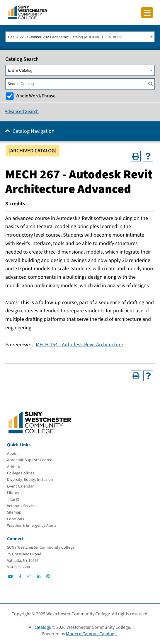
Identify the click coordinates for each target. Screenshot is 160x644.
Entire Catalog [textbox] (20, 70)
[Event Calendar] (20, 486)
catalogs (43, 627)
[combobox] (80, 37)
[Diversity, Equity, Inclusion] (30, 480)
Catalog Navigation (34, 131)
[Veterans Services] (22, 506)
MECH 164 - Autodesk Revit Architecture (79, 345)
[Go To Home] (28, 12)
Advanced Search (22, 111)
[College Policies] (21, 473)
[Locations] (16, 519)
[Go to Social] (11, 576)
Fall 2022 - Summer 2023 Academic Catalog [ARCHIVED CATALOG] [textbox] (66, 37)
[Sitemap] (14, 512)
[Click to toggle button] (147, 13)
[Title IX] (13, 500)
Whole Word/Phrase (35, 96)
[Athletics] (15, 467)
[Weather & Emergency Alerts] (32, 526)
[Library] (13, 493)
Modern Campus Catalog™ (92, 634)
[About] (12, 454)
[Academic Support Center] (29, 460)
